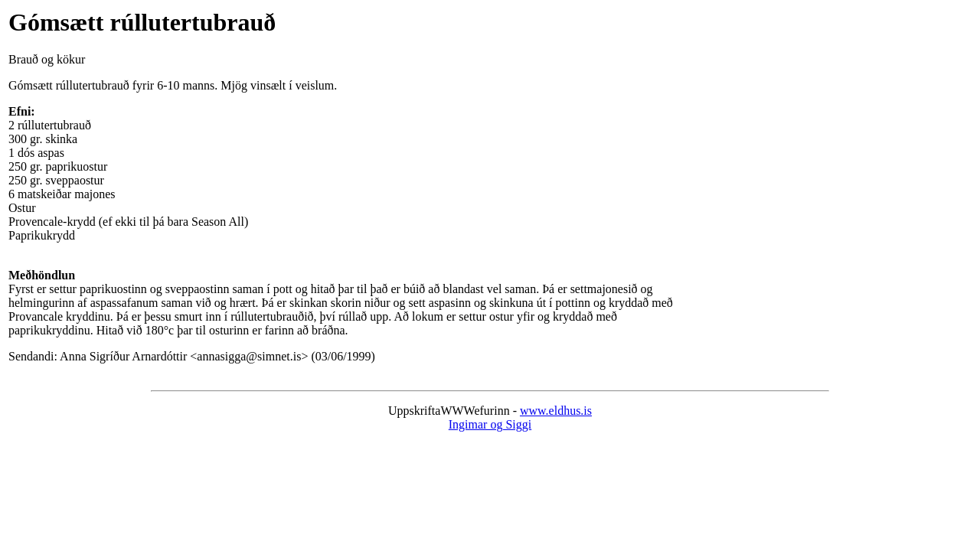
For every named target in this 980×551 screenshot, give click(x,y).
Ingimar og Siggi (490, 424)
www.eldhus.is (556, 411)
